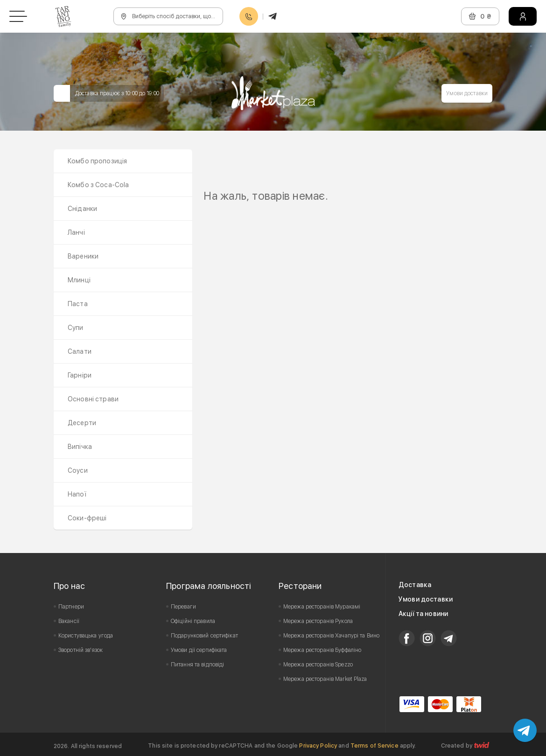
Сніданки (82, 209)
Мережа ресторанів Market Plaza (325, 679)
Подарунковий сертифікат (204, 636)
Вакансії (69, 621)
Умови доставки (467, 93)
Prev (216, 182)
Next (480, 182)
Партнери (71, 607)
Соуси (78, 470)
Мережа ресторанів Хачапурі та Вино (331, 636)
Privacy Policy (318, 746)
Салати (80, 351)
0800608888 (249, 17)
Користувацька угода (86, 636)
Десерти (82, 423)
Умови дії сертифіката (199, 650)
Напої (77, 494)
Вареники (83, 256)
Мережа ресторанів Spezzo (318, 665)
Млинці (79, 280)
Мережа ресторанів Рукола (318, 621)
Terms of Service (374, 746)
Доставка (415, 585)
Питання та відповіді (197, 665)
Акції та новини (423, 614)
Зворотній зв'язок (80, 650)
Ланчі (76, 232)
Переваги (183, 607)
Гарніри (80, 375)
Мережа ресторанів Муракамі (322, 607)
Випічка (80, 447)
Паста (78, 304)
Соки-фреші (87, 518)
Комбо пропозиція (97, 161)
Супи (76, 328)
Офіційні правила (193, 621)
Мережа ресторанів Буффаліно (322, 650)
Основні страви (93, 399)
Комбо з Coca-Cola (98, 185)
